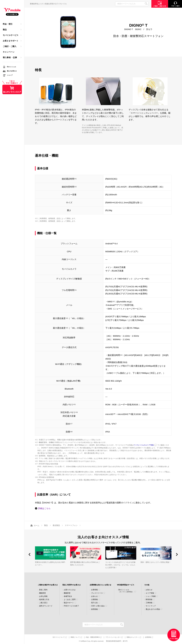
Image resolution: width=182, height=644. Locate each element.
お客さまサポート (11, 41)
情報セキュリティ (133, 637)
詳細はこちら (44, 508)
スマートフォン (71, 525)
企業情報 (94, 590)
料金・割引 (8, 24)
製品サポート (69, 603)
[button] (29, 554)
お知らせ (94, 596)
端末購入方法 (44, 600)
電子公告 (94, 603)
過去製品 (56, 525)
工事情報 (149, 603)
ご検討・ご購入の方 (160, 4)
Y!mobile (12, 12)
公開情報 (94, 600)
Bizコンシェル (126, 591)
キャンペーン (9, 52)
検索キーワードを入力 (122, 625)
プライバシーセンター (113, 637)
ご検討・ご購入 (10, 46)
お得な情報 (43, 596)
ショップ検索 (151, 596)
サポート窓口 (175, 4)
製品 (5, 30)
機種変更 (42, 593)
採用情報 (94, 609)
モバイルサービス (11, 35)
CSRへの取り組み (98, 606)
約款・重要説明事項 (93, 637)
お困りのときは (70, 590)
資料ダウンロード (46, 606)
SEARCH (146, 4)
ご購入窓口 (43, 603)
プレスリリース (97, 593)
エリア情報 (150, 593)
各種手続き (68, 596)
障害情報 (149, 600)
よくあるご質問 (70, 600)
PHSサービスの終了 (71, 606)
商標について (75, 637)
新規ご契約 (43, 590)
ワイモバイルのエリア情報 (144, 445)
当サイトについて (59, 637)
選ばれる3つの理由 (153, 609)
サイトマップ (151, 606)
